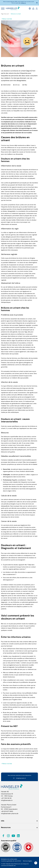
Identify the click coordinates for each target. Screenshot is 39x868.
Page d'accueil (5, 14)
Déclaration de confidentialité (9, 859)
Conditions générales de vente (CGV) (11, 861)
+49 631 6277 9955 (7, 811)
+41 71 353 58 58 (6, 798)
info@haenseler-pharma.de (10, 813)
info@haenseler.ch (19, 778)
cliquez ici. (23, 3)
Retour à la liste (6, 19)
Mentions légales (27, 861)
